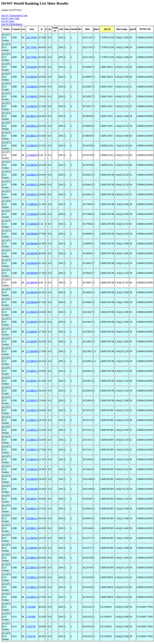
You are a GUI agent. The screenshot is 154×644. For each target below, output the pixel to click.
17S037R (31, 626)
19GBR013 (32, 528)
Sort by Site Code (10, 18)
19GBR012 (32, 509)
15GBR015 (32, 430)
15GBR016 (32, 459)
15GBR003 (32, 146)
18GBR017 (32, 499)
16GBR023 (32, 175)
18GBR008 (32, 234)
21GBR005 (32, 312)
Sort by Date (8, 21)
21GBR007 (32, 332)
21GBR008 (32, 351)
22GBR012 (32, 391)
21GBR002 (32, 538)
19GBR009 (32, 283)
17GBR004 (32, 204)
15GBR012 (32, 577)
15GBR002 (32, 87)
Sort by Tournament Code (14, 15)
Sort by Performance (12, 24)
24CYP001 (32, 37)
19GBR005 (32, 67)
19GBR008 (32, 263)
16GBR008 (32, 479)
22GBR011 (32, 371)
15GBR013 (32, 410)
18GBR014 (32, 116)
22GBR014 (32, 558)
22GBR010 (32, 361)
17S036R (31, 607)
